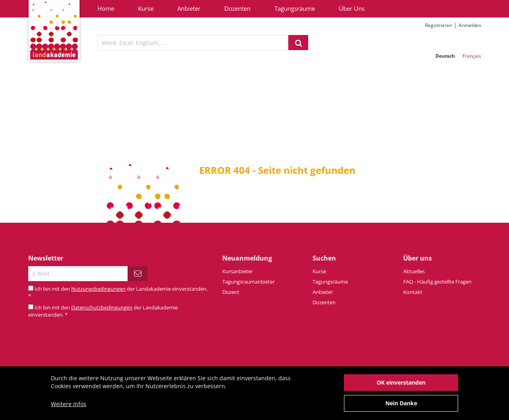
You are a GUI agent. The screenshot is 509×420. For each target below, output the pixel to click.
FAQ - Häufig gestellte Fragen (437, 282)
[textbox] (193, 43)
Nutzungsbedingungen (98, 289)
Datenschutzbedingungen (102, 307)
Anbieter (189, 8)
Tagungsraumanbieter (249, 282)
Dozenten (237, 8)
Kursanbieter (238, 271)
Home (106, 8)
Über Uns (352, 8)
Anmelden (470, 25)
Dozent (231, 292)
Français (472, 56)
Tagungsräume (295, 8)
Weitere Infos (69, 408)
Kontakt (413, 292)
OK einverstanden (401, 386)
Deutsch (445, 56)
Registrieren (439, 25)
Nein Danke (401, 407)
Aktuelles (414, 271)
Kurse (146, 8)
